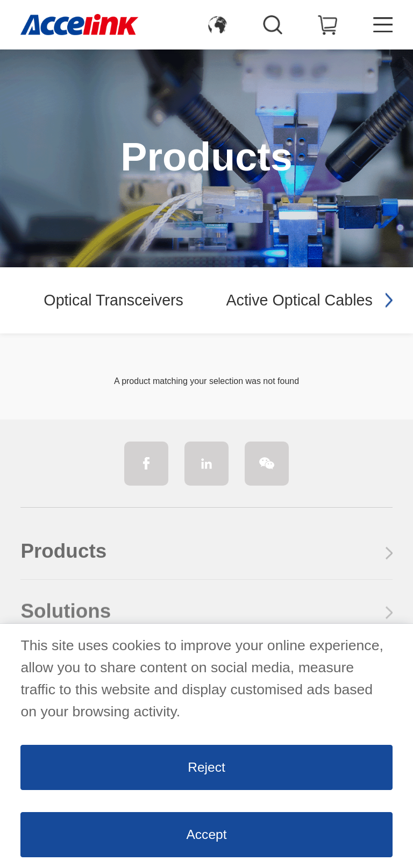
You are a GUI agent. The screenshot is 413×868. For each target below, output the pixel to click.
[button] (389, 300)
